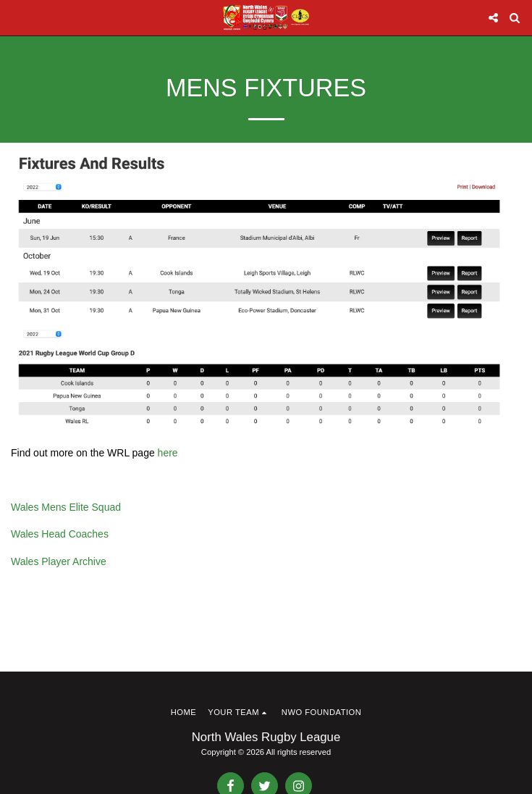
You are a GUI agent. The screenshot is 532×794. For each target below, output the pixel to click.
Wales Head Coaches (60, 534)
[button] (16, 17)
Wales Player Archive (59, 561)
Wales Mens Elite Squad (66, 507)
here (168, 453)
